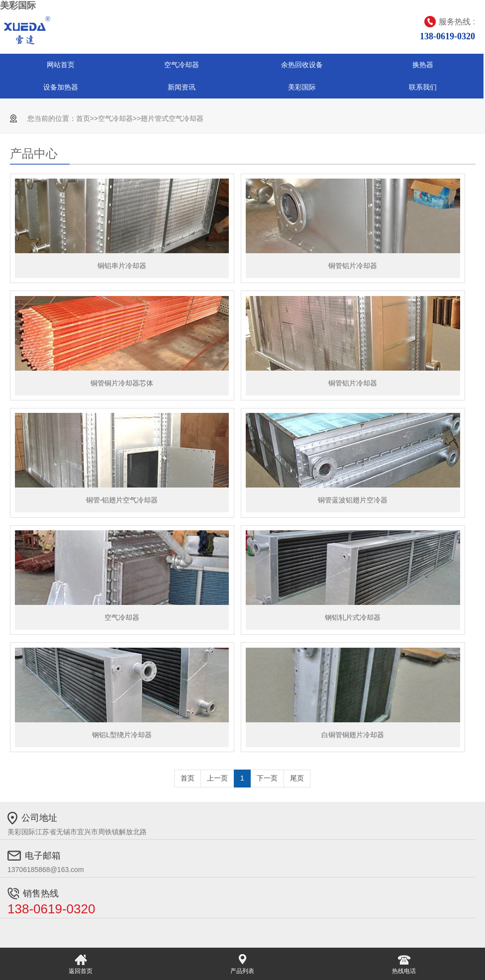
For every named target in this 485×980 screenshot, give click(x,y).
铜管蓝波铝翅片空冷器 (353, 500)
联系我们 (423, 87)
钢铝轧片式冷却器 (353, 617)
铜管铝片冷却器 (353, 266)
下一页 (267, 778)
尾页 (297, 778)
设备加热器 (61, 87)
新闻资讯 (182, 87)
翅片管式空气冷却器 (172, 118)
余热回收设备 (302, 65)
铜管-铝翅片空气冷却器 (122, 500)
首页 (83, 118)
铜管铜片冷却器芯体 (122, 383)
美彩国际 (18, 5)
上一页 (217, 778)
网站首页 (61, 65)
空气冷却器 (182, 65)
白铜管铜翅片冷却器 (353, 735)
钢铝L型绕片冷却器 (122, 735)
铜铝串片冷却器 (122, 266)
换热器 (423, 65)
